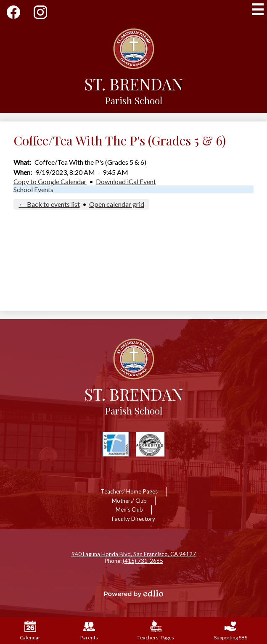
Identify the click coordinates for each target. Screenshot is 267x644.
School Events (33, 189)
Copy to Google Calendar (50, 181)
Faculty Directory (133, 519)
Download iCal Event (126, 181)
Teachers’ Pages (156, 631)
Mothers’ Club (129, 501)
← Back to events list (49, 204)
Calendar (30, 631)
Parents (89, 631)
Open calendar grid (117, 204)
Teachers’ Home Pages (129, 491)
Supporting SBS (231, 631)
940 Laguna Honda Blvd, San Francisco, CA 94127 (134, 554)
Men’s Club (129, 509)
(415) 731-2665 (143, 561)
